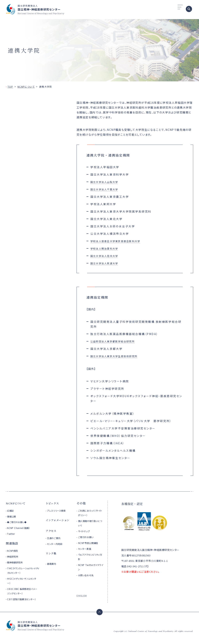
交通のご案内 (55, 543)
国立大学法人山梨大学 (106, 182)
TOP (10, 87)
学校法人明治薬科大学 (106, 248)
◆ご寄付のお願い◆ (18, 522)
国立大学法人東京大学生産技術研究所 (118, 356)
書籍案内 (53, 569)
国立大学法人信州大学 (106, 256)
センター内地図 (56, 549)
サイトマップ (85, 531)
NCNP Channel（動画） (20, 528)
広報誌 (11, 511)
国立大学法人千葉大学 (106, 189)
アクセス (52, 536)
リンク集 (52, 558)
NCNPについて (26, 87)
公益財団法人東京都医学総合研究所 (116, 341)
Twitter (11, 534)
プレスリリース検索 (59, 511)
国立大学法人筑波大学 (106, 263)
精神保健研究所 (16, 562)
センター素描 (86, 549)
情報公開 (12, 516)
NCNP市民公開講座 (90, 543)
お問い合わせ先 (88, 575)
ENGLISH (82, 596)
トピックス (53, 503)
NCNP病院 (13, 551)
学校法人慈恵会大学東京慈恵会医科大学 (119, 241)
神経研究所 (14, 556)
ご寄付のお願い (88, 537)
